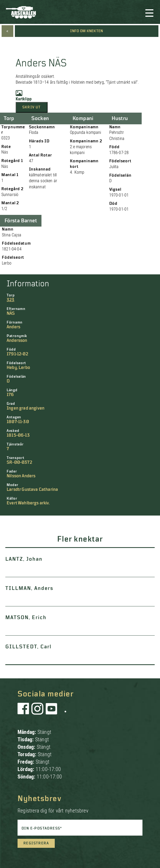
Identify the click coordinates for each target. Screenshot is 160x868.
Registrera (36, 843)
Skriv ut (32, 107)
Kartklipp (24, 96)
